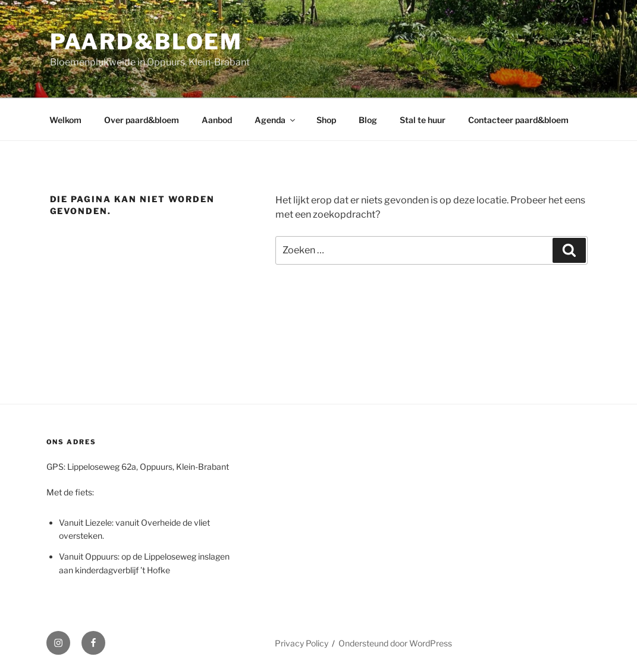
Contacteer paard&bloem (518, 120)
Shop (326, 120)
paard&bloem (147, 42)
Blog (368, 120)
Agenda (276, 120)
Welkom (65, 120)
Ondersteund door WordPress (395, 643)
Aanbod (217, 120)
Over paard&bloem (142, 120)
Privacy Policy (302, 643)
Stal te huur (423, 120)
